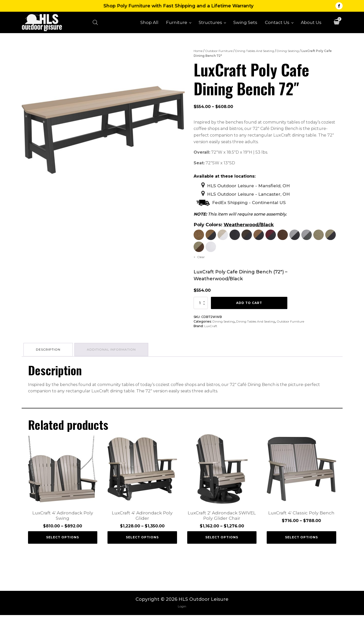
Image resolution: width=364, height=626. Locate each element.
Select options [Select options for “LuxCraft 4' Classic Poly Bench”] (301, 548)
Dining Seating (288, 54)
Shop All (149, 24)
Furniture (177, 24)
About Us (311, 24)
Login (182, 617)
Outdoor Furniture (219, 54)
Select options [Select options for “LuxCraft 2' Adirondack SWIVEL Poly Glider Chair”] (222, 548)
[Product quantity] (201, 314)
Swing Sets (245, 24)
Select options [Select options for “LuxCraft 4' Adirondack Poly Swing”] (63, 548)
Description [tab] (49, 360)
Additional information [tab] (113, 360)
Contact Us (277, 24)
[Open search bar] (99, 24)
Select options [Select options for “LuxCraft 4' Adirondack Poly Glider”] (142, 548)
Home (198, 54)
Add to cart (249, 314)
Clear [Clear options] (201, 268)
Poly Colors (207, 229)
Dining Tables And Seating (255, 54)
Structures (210, 24)
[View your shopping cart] (337, 25)
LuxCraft (211, 337)
